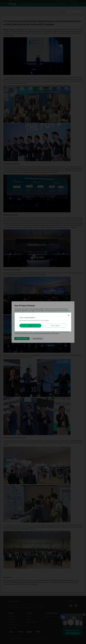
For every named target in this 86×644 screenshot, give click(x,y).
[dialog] (43, 322)
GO (30, 326)
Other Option (55, 326)
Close (69, 315)
